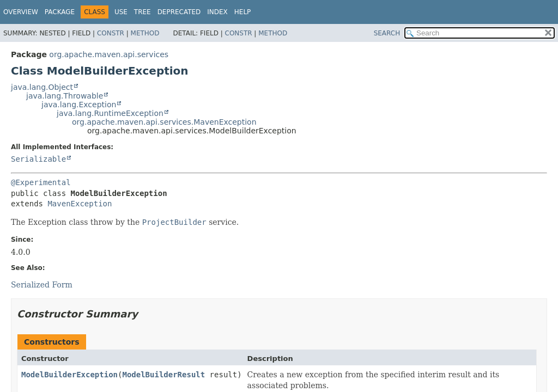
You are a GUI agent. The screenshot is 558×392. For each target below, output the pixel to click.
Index (217, 12)
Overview (21, 12)
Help (243, 12)
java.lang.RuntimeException (110, 113)
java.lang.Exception (79, 105)
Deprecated (179, 12)
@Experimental (41, 182)
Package (60, 12)
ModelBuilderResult (163, 375)
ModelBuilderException (69, 375)
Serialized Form (42, 285)
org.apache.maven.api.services (109, 54)
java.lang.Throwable (65, 96)
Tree (142, 12)
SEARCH (387, 33)
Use (121, 12)
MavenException (80, 204)
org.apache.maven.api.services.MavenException (164, 122)
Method (145, 33)
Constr (111, 33)
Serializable (38, 159)
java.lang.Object (42, 87)
